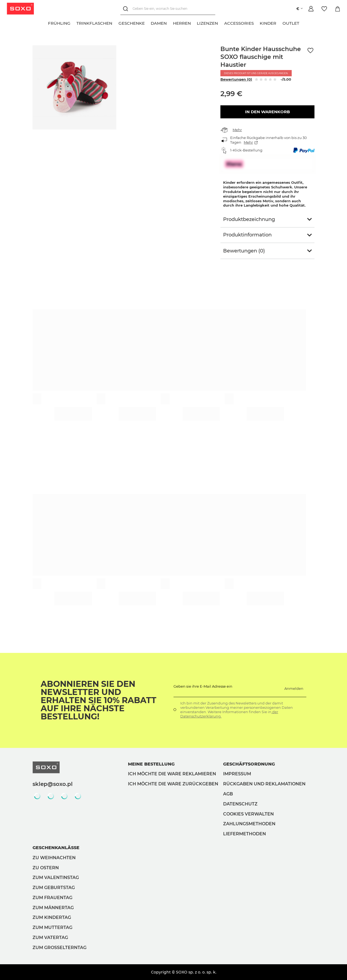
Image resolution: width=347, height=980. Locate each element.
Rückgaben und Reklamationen (264, 784)
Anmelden (294, 688)
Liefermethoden (245, 834)
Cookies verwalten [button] (248, 814)
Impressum (237, 774)
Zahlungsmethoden (249, 824)
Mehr (237, 130)
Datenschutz (240, 804)
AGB (228, 794)
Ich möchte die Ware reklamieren (172, 774)
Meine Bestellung (151, 764)
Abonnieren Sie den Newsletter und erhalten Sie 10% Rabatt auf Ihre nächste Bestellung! (99, 700)
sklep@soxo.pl (53, 784)
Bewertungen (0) (236, 79)
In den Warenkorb (267, 112)
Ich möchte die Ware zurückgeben (173, 784)
